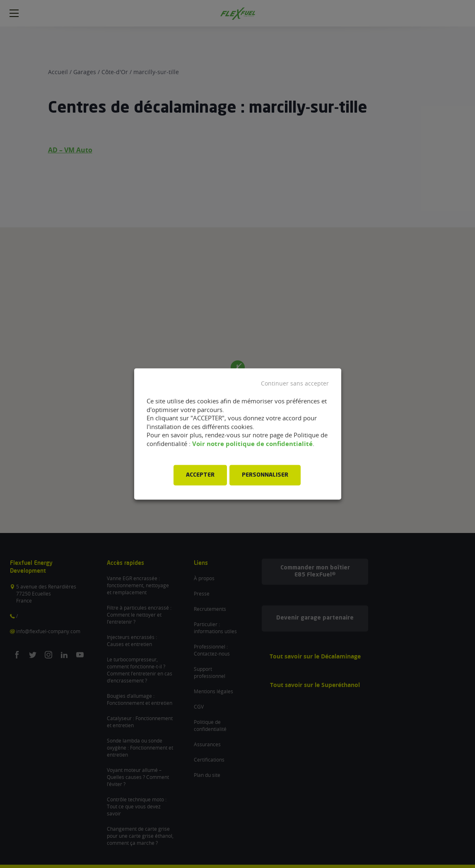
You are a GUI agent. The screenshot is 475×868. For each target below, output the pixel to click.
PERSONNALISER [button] (265, 475)
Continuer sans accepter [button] (295, 383)
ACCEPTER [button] (200, 475)
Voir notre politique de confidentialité (252, 444)
